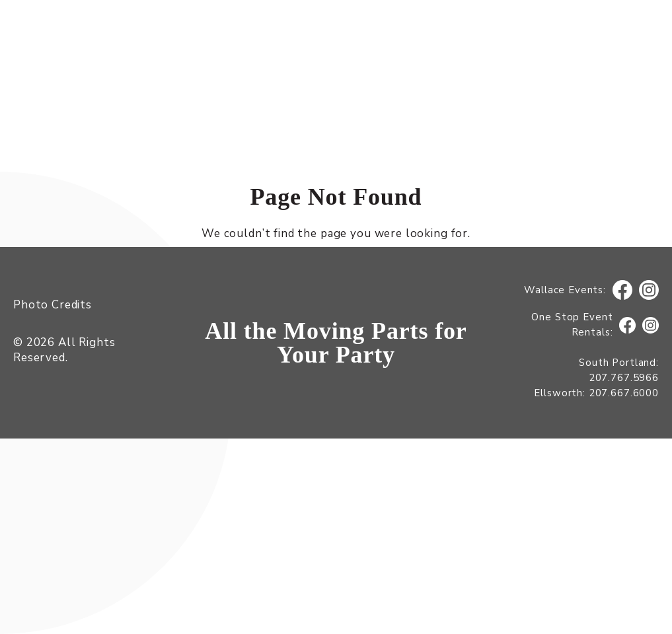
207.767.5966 (624, 378)
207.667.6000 (624, 393)
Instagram (649, 290)
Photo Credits (53, 305)
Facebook (622, 290)
